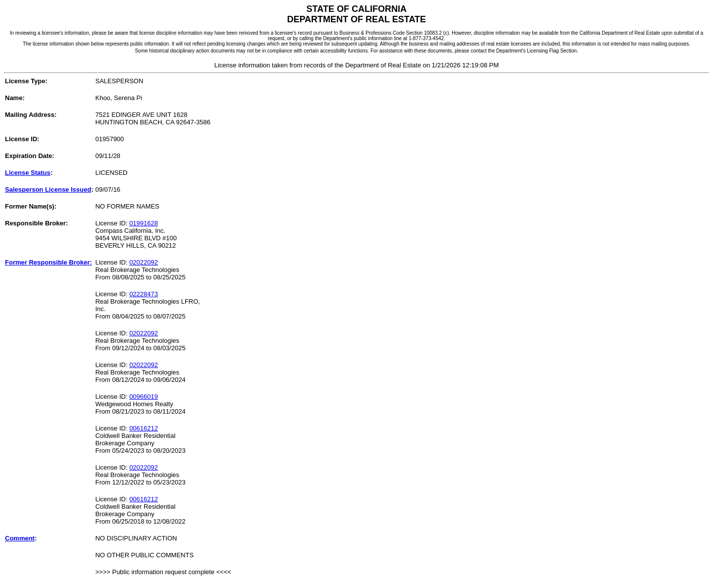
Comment (20, 538)
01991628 (144, 223)
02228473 (144, 294)
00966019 (144, 397)
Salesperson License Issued (48, 189)
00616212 (144, 428)
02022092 (144, 262)
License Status (28, 173)
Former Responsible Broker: (49, 262)
